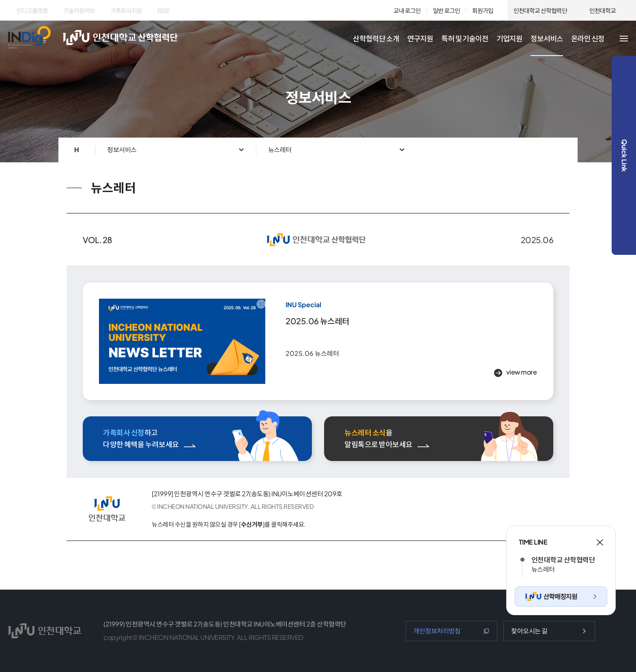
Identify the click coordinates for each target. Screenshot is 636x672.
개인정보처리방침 (437, 631)
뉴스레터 (280, 150)
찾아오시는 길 (529, 631)
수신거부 (252, 524)
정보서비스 (122, 150)
